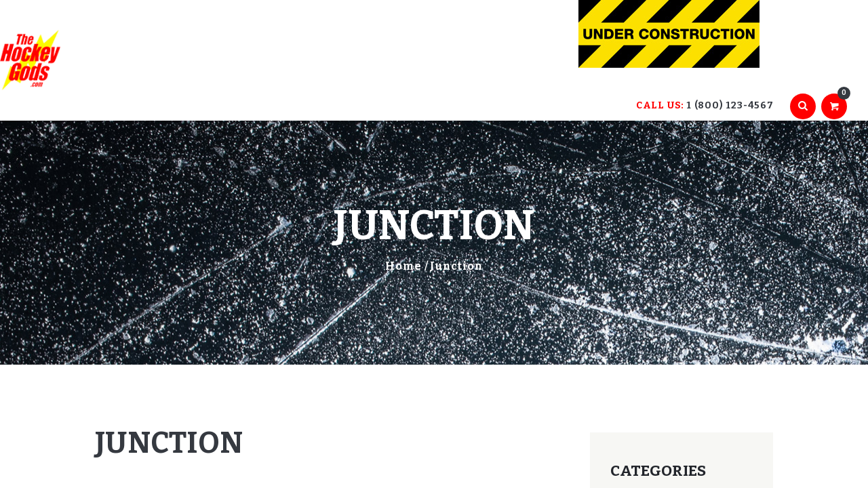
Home (403, 266)
